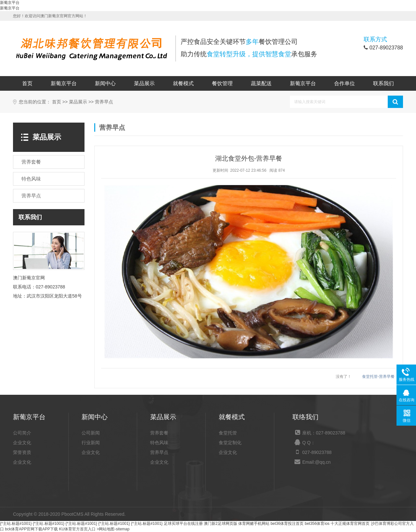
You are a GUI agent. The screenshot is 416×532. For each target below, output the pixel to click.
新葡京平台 (10, 3)
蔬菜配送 (261, 83)
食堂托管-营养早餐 (378, 377)
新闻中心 (105, 83)
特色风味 (159, 443)
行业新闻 (91, 443)
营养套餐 (159, 433)
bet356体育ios (317, 524)
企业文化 (22, 443)
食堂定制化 (230, 443)
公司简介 (22, 433)
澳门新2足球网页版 (221, 524)
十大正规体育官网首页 (350, 524)
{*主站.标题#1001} (16, 524)
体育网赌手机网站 (254, 524)
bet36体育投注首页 (287, 524)
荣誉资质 (22, 452)
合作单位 (344, 83)
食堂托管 (228, 433)
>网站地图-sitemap (113, 529)
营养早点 (104, 102)
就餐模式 (183, 83)
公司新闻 (91, 433)
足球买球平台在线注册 (183, 524)
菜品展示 (144, 83)
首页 (27, 83)
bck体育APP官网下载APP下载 (31, 529)
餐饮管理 (222, 83)
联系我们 (383, 83)
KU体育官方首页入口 (77, 529)
